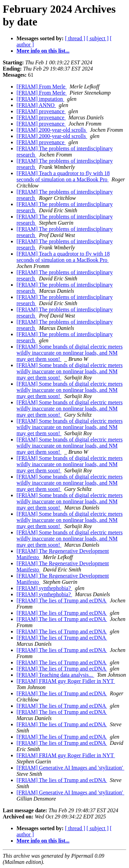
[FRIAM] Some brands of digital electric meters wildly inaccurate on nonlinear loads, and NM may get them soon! (69, 353)
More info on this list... (43, 51)
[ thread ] (75, 38)
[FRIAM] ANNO (36, 105)
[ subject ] (98, 38)
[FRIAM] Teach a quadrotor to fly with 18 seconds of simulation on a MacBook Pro (63, 176)
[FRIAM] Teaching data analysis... (55, 675)
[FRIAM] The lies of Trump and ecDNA (62, 601)
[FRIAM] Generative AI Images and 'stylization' (70, 768)
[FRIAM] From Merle (42, 87)
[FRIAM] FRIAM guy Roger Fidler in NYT (66, 681)
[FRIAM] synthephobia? (44, 588)
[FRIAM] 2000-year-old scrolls (52, 130)
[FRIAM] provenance (41, 111)
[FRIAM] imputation (40, 99)
